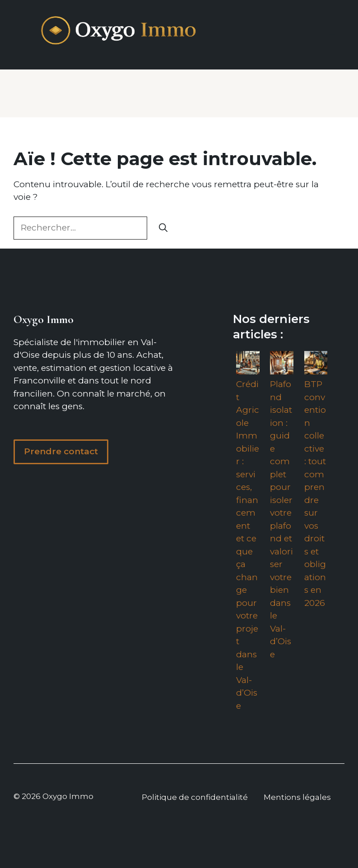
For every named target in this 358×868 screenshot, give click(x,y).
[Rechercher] (163, 228)
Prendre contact (61, 451)
